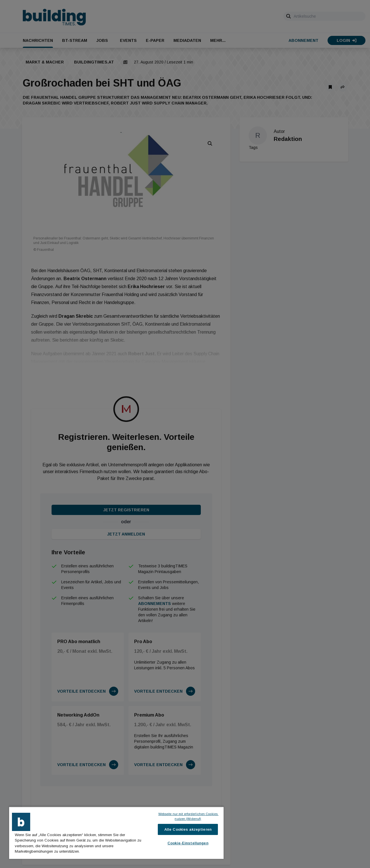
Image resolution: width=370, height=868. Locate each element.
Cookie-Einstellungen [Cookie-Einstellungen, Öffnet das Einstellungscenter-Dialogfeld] (188, 843)
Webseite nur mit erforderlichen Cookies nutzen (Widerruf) (188, 816)
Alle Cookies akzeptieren (188, 829)
